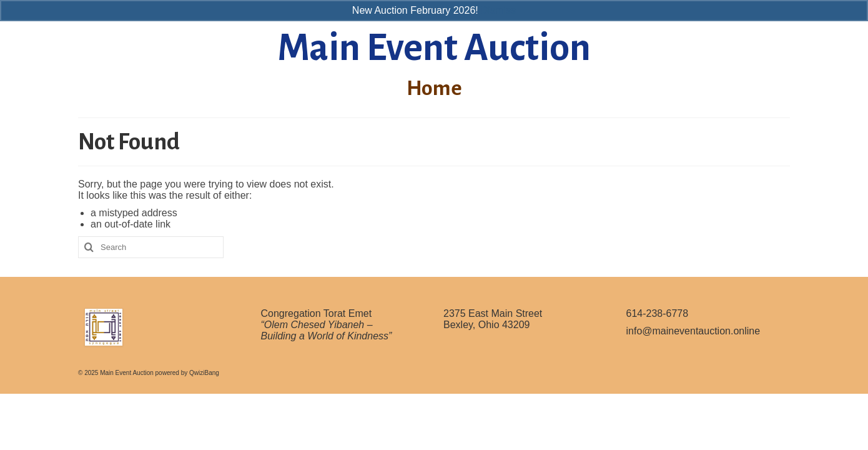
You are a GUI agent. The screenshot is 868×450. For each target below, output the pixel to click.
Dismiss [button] (498, 10)
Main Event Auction (434, 48)
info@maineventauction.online (693, 331)
